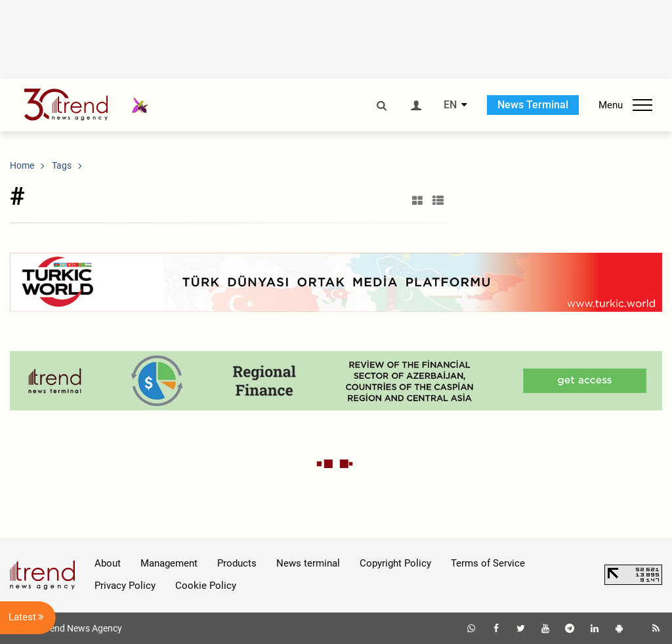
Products (237, 563)
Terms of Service (488, 563)
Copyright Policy (395, 563)
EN (450, 105)
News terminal (308, 563)
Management (169, 563)
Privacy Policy (125, 586)
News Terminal (533, 105)
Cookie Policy (206, 586)
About (108, 563)
